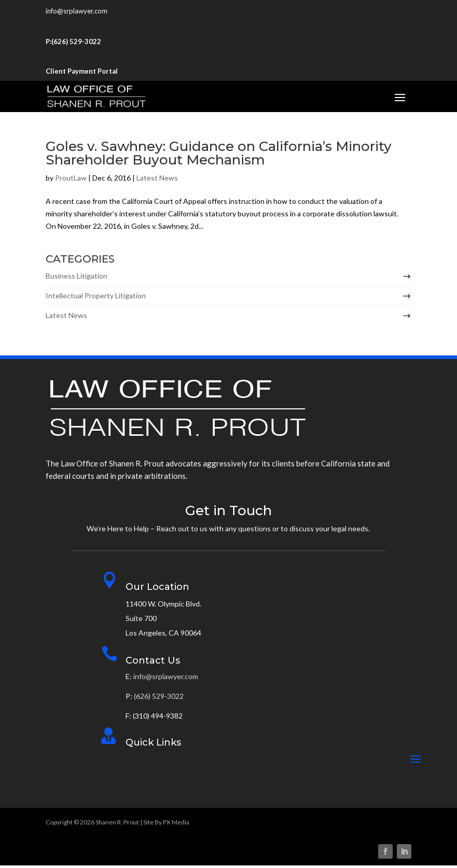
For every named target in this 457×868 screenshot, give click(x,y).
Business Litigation (77, 278)
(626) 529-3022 (76, 42)
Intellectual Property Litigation (96, 298)
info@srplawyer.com (77, 11)
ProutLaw (71, 180)
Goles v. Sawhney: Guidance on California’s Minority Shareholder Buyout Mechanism (219, 156)
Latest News (157, 180)
